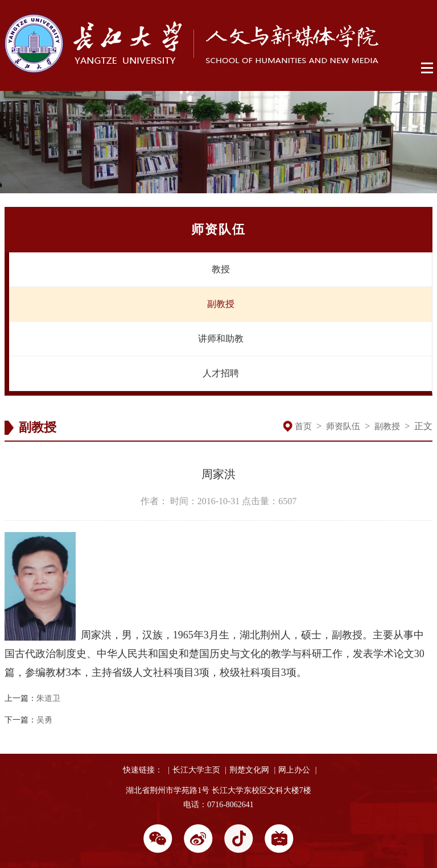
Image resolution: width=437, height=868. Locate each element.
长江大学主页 (196, 770)
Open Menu (428, 68)
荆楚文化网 (249, 770)
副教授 (221, 304)
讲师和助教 (221, 339)
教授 (221, 269)
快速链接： (143, 770)
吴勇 (44, 720)
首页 (303, 426)
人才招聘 (221, 373)
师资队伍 (343, 426)
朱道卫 (48, 698)
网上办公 (294, 770)
